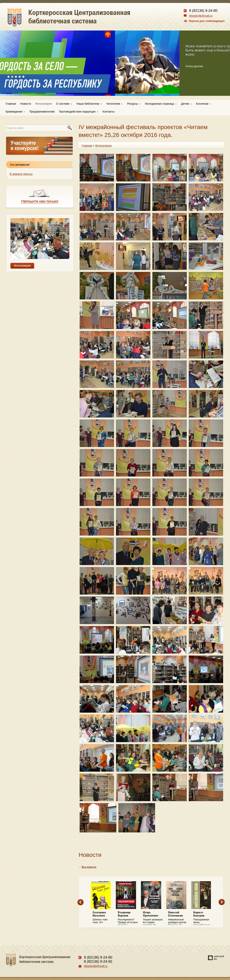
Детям (186, 104)
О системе (64, 104)
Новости (26, 104)
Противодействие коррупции (79, 112)
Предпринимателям (42, 112)
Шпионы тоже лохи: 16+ (103, 917)
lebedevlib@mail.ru (201, 16)
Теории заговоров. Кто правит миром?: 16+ (154, 918)
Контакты (109, 112)
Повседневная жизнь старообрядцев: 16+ (204, 918)
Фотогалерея (44, 104)
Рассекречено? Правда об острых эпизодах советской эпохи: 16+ (128, 918)
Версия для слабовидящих (207, 21)
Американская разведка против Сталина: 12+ (179, 918)
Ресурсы (134, 104)
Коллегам (203, 104)
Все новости (89, 867)
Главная (11, 104)
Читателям (115, 104)
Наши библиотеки (89, 104)
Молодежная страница (161, 104)
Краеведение (15, 112)
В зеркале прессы (21, 174)
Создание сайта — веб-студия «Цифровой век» (216, 958)
